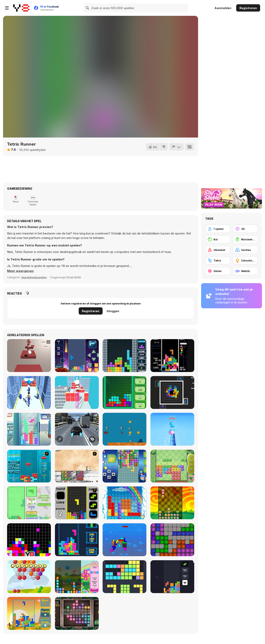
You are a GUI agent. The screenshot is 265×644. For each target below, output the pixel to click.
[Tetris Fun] (77, 356)
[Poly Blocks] (29, 613)
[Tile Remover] (29, 540)
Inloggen (113, 311)
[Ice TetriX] (29, 429)
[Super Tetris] (124, 356)
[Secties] (245, 250)
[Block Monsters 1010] (172, 466)
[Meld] (176, 147)
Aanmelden (223, 8)
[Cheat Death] (77, 466)
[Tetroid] (172, 540)
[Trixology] (172, 577)
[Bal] (218, 239)
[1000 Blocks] (77, 613)
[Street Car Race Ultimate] (77, 429)
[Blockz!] (29, 503)
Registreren (248, 8)
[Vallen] (218, 271)
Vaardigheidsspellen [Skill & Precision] (34, 277)
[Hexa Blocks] (29, 577)
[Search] (88, 8)
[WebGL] (245, 271)
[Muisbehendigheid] (245, 239)
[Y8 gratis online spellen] (21, 8)
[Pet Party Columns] (172, 503)
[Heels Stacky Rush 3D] (77, 392)
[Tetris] (124, 392)
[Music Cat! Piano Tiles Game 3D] (172, 429)
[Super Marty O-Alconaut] (124, 429)
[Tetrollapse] (29, 466)
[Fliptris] (124, 540)
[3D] (245, 229)
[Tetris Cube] (77, 540)
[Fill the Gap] (124, 577)
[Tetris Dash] (77, 503)
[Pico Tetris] (172, 356)
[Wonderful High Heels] (29, 392)
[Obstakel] (218, 250)
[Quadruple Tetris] (172, 392)
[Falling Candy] (77, 577)
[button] (20, 271)
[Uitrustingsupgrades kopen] (245, 260)
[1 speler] (218, 229)
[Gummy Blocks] (124, 503)
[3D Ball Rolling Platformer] (29, 356)
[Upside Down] (124, 466)
